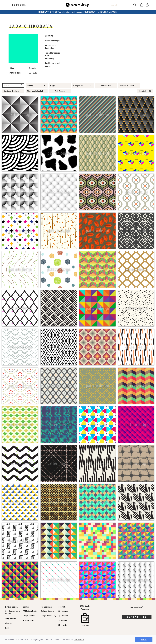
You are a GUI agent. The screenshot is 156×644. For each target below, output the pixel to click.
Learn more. (79, 640)
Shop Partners (11, 618)
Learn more (85, 620)
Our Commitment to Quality (13, 612)
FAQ (7, 628)
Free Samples (28, 620)
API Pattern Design (30, 611)
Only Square (60, 91)
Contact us (137, 617)
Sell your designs (47, 611)
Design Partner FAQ (48, 616)
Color (52, 86)
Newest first (106, 86)
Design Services (29, 616)
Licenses (9, 623)
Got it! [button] (144, 640)
